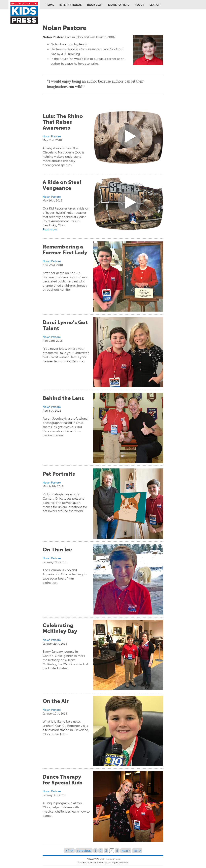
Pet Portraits (59, 474)
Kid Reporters (119, 5)
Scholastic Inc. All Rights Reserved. (111, 863)
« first (69, 851)
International (71, 5)
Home (50, 5)
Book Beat (95, 5)
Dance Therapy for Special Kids (62, 780)
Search (155, 5)
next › (126, 851)
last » (137, 851)
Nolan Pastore (52, 136)
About (139, 5)
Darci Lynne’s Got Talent (65, 325)
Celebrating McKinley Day (60, 628)
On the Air (56, 701)
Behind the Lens (63, 398)
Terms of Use (113, 859)
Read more (50, 229)
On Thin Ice (57, 550)
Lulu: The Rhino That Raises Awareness (63, 122)
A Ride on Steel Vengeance (62, 185)
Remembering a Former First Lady (65, 250)
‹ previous (84, 851)
